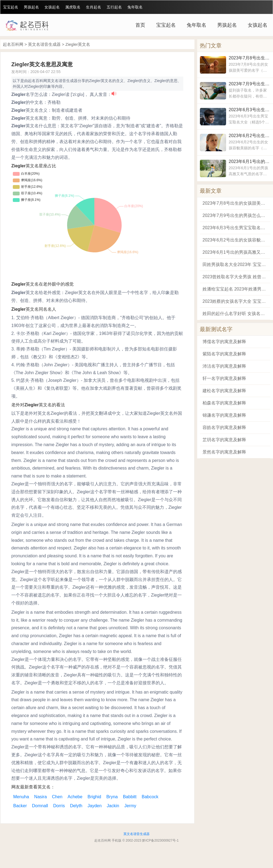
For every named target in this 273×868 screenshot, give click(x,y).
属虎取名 (73, 7)
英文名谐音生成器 (44, 44)
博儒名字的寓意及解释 (224, 342)
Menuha (21, 797)
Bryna (112, 797)
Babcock (150, 797)
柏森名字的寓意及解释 (224, 403)
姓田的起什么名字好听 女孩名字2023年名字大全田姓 (235, 314)
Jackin (113, 806)
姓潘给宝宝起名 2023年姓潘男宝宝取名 (235, 289)
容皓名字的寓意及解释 (224, 427)
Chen (57, 797)
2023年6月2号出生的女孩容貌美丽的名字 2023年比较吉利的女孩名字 (250, 136)
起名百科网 (13, 44)
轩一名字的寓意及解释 (224, 378)
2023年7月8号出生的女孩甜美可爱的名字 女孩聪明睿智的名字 (250, 58)
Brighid (94, 797)
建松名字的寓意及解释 (224, 391)
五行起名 (114, 7)
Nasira (40, 797)
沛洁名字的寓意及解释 (224, 366)
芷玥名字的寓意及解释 (224, 440)
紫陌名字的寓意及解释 (224, 354)
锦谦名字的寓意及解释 (224, 415)
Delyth (76, 806)
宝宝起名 (11, 7)
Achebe (75, 797)
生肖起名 (94, 7)
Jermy (130, 806)
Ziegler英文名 (78, 44)
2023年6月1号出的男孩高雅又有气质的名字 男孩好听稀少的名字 (250, 161)
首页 (140, 25)
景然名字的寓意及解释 (224, 452)
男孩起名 (31, 7)
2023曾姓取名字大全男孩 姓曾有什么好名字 (235, 277)
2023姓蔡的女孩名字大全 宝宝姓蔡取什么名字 (235, 301)
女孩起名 (52, 7)
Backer (20, 806)
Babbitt (130, 797)
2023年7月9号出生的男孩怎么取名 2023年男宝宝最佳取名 (250, 84)
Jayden (95, 806)
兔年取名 (135, 7)
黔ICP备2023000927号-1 (160, 840)
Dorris (59, 806)
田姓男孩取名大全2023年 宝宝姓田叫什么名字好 (235, 264)
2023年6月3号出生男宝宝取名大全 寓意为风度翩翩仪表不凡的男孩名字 (250, 110)
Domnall (40, 806)
